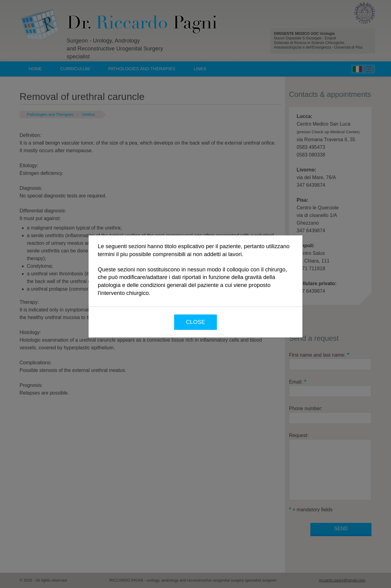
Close (195, 322)
